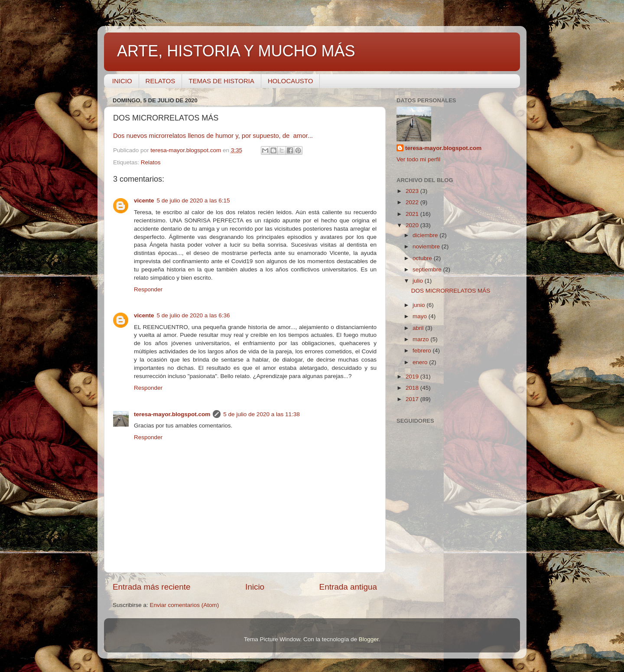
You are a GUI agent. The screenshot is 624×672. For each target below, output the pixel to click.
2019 (413, 377)
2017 (413, 399)
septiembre (428, 269)
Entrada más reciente (152, 587)
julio (419, 281)
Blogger (369, 639)
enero (421, 362)
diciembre (426, 235)
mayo (421, 316)
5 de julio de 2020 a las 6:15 (193, 201)
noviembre (427, 246)
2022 (413, 202)
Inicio (255, 587)
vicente (144, 201)
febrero (423, 351)
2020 (413, 225)
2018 (413, 388)
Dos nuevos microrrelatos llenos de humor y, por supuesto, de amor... (214, 136)
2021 (413, 214)
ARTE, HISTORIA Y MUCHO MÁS (236, 51)
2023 (413, 191)
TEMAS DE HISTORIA (221, 81)
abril (419, 328)
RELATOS (161, 81)
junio (419, 305)
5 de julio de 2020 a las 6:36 (193, 315)
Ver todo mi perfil (418, 159)
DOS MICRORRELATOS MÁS (451, 291)
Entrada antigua (348, 587)
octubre (423, 258)
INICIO (122, 81)
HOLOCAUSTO (291, 81)
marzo (421, 339)
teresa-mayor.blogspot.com (172, 414)
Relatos (151, 162)
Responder (148, 289)
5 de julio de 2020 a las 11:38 (261, 414)
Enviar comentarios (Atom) (185, 605)
